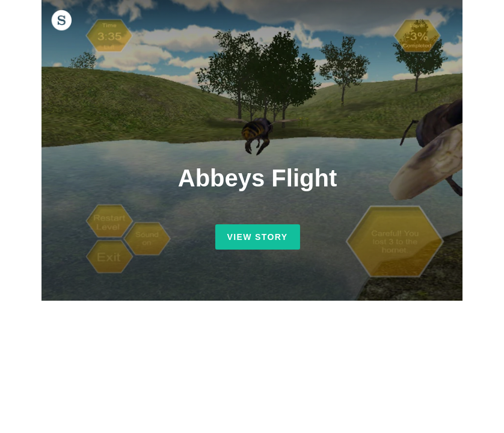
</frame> (257, 150)
